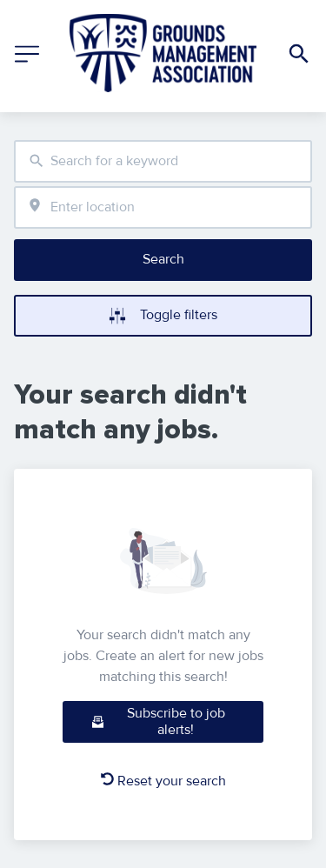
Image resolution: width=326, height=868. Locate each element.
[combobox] (163, 161)
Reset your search (163, 781)
